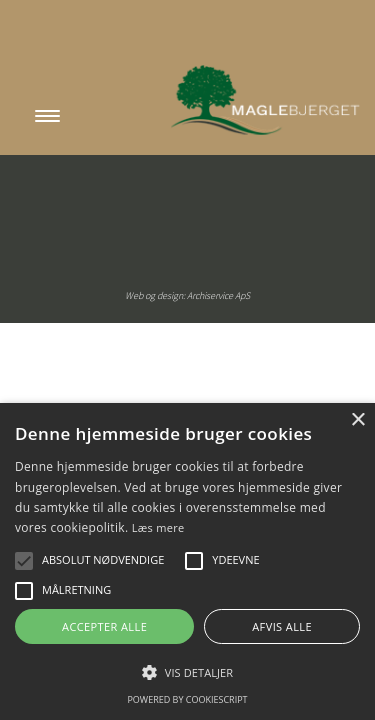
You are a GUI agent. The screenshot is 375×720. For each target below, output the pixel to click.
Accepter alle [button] (104, 626)
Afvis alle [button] (282, 626)
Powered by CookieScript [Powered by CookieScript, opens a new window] (187, 699)
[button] (24, 561)
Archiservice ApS (218, 295)
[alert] (187, 561)
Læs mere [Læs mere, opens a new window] (158, 527)
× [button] (357, 420)
